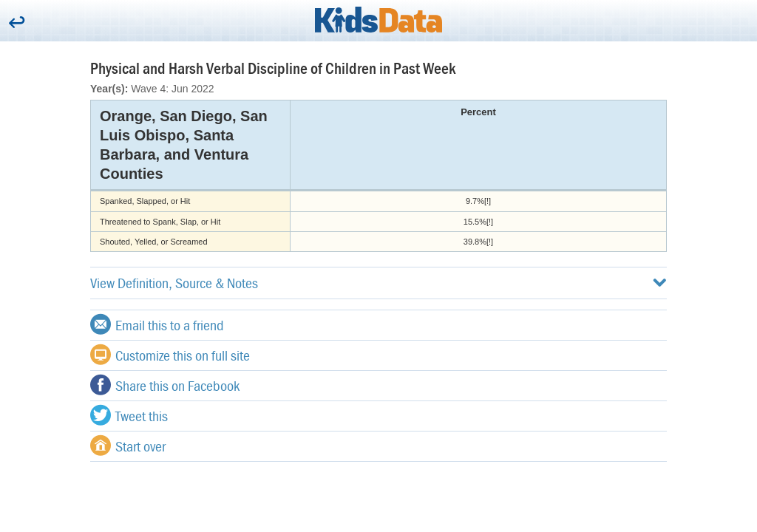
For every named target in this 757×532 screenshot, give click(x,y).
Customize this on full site (170, 355)
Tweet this (129, 415)
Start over (128, 446)
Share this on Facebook (165, 385)
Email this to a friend (157, 324)
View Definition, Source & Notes (378, 283)
